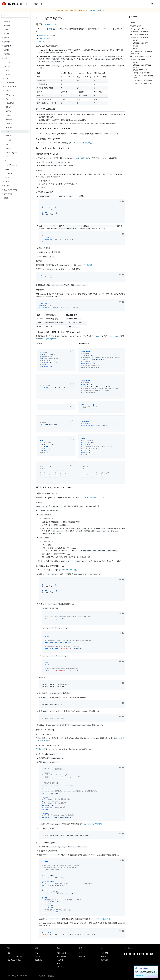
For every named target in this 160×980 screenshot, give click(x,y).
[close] (156, 968)
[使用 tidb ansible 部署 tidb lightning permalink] (66, 566)
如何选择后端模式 (135, 26)
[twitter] (130, 954)
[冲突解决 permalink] (46, 290)
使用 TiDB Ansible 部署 (89, 498)
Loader (96, 336)
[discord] (147, 954)
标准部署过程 (82, 158)
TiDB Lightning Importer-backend (140, 56)
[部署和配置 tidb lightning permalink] (62, 139)
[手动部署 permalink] (44, 261)
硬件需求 (136, 40)
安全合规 (51, 976)
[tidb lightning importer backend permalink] (75, 487)
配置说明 (92, 824)
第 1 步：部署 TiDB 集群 (142, 73)
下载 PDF (133, 17)
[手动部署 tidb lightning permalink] (55, 730)
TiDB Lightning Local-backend (139, 29)
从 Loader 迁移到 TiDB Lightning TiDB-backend (142, 53)
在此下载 (89, 265)
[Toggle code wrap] (120, 201)
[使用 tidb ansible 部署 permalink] (54, 192)
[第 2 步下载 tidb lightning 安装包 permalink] (61, 745)
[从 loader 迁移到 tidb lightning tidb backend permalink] (81, 332)
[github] (126, 954)
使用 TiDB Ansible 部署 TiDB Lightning (142, 66)
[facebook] (138, 954)
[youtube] (151, 954)
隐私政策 (42, 976)
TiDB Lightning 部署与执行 (81, 143)
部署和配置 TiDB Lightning (140, 32)
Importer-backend (46, 35)
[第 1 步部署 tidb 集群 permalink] (53, 734)
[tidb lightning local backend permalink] (71, 129)
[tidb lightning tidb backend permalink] (71, 148)
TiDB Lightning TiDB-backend (139, 34)
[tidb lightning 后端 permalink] (66, 18)
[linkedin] (134, 954)
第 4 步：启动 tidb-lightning (143, 83)
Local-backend (44, 39)
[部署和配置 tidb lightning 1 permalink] (62, 154)
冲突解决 (134, 49)
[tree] (15, 110)
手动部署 (103, 498)
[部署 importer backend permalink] (59, 493)
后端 (50, 29)
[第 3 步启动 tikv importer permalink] (58, 754)
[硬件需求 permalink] (44, 170)
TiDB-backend (44, 42)
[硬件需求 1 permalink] (44, 502)
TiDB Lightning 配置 (48, 339)
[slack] (143, 954)
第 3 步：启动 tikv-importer (143, 81)
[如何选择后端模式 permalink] (57, 109)
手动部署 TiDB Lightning (140, 70)
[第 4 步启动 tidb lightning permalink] (59, 843)
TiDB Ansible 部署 (70, 570)
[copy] (123, 201)
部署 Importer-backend (139, 59)
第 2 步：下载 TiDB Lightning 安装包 (145, 77)
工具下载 (41, 749)
